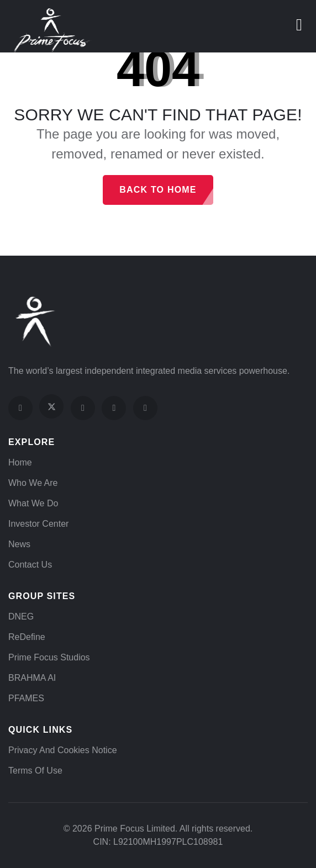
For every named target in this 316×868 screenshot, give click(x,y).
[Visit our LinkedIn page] (145, 408)
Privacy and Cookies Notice (63, 750)
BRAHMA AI (32, 678)
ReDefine (27, 637)
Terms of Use (35, 771)
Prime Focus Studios (49, 657)
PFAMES (26, 698)
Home (20, 462)
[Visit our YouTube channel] (114, 408)
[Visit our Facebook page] (20, 408)
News (19, 544)
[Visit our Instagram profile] (83, 408)
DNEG (21, 616)
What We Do (33, 503)
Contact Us (30, 565)
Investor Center (38, 524)
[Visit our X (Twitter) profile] (51, 406)
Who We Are (33, 483)
